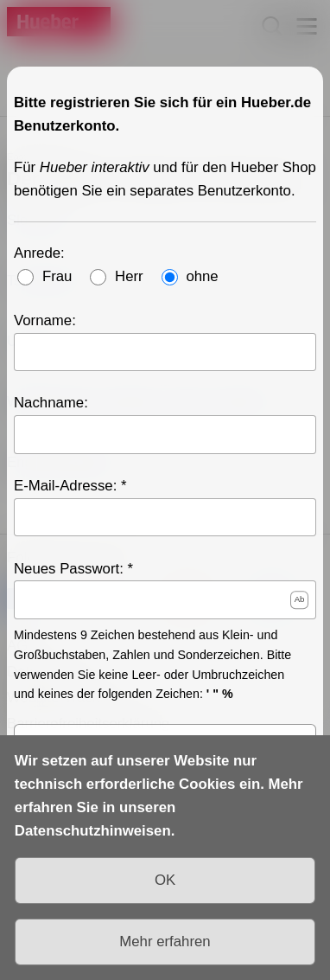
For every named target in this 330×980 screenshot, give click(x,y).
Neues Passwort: (69, 568)
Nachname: (51, 403)
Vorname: (45, 320)
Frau (57, 275)
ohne (202, 275)
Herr (129, 275)
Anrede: (39, 252)
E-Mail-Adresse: (65, 486)
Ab (300, 599)
